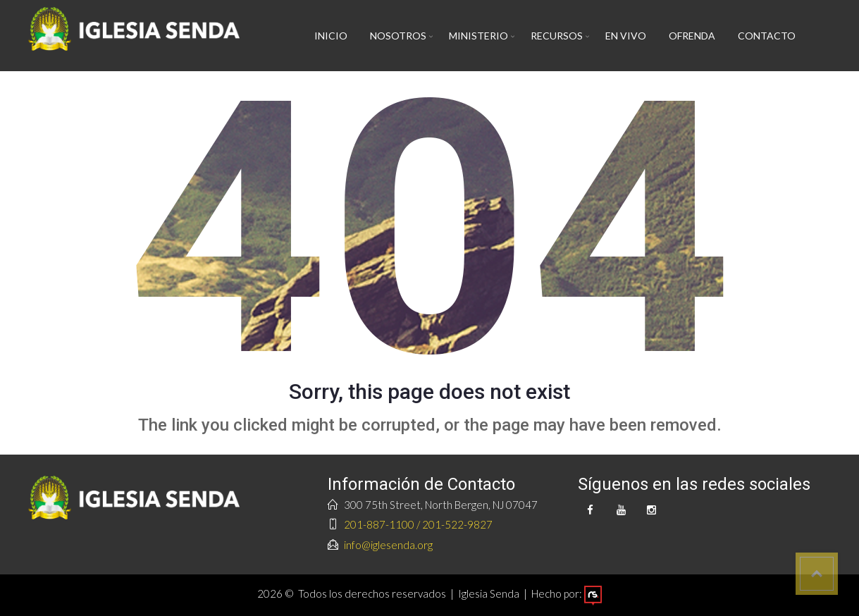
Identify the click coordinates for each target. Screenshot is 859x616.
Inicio (331, 36)
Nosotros (398, 36)
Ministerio (478, 36)
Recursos (557, 36)
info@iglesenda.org (388, 545)
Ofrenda (692, 36)
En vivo (626, 36)
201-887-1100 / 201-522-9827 (418, 524)
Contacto (767, 36)
